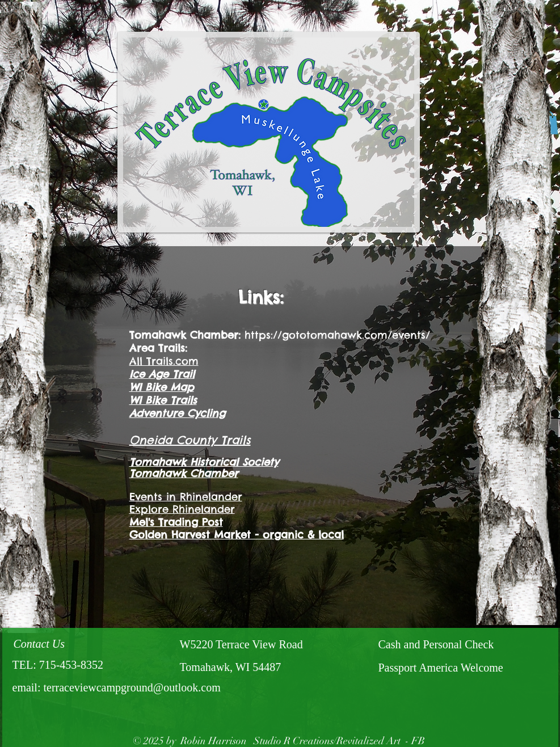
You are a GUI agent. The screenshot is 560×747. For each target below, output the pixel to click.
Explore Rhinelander (182, 509)
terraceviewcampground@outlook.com (132, 687)
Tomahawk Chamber (184, 473)
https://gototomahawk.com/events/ (337, 335)
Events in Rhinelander (186, 497)
